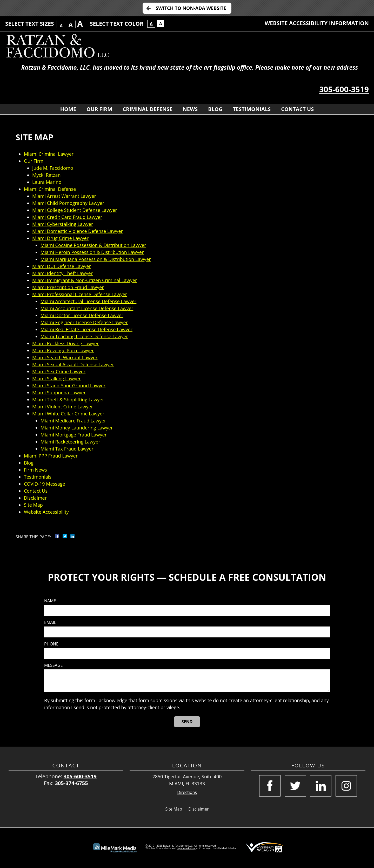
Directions (187, 792)
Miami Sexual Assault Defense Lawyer (73, 364)
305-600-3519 (344, 89)
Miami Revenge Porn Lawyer (63, 350)
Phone (51, 644)
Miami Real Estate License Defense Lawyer (86, 329)
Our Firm (99, 109)
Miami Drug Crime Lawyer (60, 238)
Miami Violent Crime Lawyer (63, 407)
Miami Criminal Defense (50, 189)
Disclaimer (35, 498)
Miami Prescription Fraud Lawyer (68, 287)
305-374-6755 (71, 783)
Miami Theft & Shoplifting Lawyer (68, 400)
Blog (215, 109)
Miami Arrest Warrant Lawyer (64, 196)
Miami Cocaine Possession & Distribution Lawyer (93, 245)
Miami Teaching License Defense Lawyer (84, 336)
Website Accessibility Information (317, 23)
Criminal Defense (147, 109)
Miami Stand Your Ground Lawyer (69, 386)
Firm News (35, 470)
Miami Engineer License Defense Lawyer (84, 322)
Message (53, 665)
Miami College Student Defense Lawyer (75, 210)
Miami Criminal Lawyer (49, 154)
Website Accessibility (46, 512)
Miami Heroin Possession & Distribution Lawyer (92, 252)
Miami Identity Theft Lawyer (62, 273)
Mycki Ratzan (46, 175)
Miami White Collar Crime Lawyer (68, 414)
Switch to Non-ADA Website (191, 8)
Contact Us (297, 109)
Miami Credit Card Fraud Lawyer (67, 217)
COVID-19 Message (45, 484)
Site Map (33, 505)
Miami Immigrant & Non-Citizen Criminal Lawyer (85, 280)
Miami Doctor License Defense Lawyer (82, 315)
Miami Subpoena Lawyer (59, 393)
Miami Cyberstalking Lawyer (63, 224)
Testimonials (252, 109)
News (190, 109)
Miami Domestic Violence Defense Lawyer (78, 231)
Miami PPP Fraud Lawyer (51, 456)
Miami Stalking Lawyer (56, 378)
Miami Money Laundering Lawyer (77, 428)
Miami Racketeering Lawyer (70, 442)
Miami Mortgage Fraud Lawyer (74, 435)
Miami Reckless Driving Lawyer (65, 343)
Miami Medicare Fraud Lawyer (73, 421)
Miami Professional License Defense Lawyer (80, 294)
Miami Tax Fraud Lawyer (67, 449)
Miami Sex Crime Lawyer (59, 371)
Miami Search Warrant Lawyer (65, 357)
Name (50, 601)
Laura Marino (47, 182)
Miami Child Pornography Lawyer (68, 203)
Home (68, 109)
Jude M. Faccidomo (53, 168)
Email (50, 622)
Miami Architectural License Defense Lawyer (88, 301)
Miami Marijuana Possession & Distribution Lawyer (96, 259)
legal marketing (186, 848)
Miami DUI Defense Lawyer (62, 266)
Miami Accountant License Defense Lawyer (87, 308)
